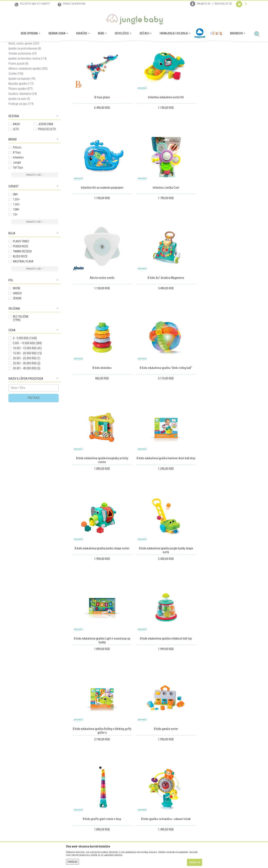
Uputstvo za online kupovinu (82, 785)
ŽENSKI (17, 339)
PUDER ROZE (21, 287)
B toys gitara (102, 138)
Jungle (17, 203)
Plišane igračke (21, 129)
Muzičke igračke (21, 124)
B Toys (17, 193)
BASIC (17, 165)
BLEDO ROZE (20, 297)
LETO (16, 170)
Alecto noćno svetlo (166, 228)
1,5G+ (16, 240)
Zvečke (16, 114)
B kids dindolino (102, 318)
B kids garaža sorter (102, 588)
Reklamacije (129, 785)
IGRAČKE (41, 46)
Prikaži (204, 62)
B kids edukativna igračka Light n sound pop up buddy (102, 500)
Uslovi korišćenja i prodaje (80, 773)
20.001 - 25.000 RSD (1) (27, 399)
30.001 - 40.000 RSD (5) (27, 409)
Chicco (17, 188)
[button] (259, 34)
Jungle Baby (15, 46)
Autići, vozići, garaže (24, 84)
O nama (13, 773)
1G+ (15, 255)
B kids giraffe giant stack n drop (166, 588)
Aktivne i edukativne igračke (28, 109)
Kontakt (13, 785)
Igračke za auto (19, 139)
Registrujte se (223, 4)
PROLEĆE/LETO (47, 170)
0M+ (15, 235)
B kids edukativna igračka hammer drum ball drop (102, 408)
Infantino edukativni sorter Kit (166, 138)
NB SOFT (142, 857)
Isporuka (127, 773)
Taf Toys (18, 208)
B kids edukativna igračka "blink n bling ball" (166, 318)
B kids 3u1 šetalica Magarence (230, 228)
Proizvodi (29, 46)
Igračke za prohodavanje (25, 89)
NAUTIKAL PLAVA (23, 302)
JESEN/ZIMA (46, 165)
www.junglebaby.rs (117, 857)
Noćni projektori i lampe (26, 74)
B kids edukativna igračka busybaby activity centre (230, 320)
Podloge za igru (21, 144)
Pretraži (34, 438)
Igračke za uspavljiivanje (25, 79)
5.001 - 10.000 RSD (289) (27, 384)
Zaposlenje (15, 779)
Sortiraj (147, 62)
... (239, 629)
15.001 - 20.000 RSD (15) (27, 394)
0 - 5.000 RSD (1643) (25, 379)
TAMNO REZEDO (22, 292)
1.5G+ (16, 245)
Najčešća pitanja (75, 808)
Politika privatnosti (76, 803)
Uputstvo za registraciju (79, 779)
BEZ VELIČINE (21, 359)
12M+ (16, 250)
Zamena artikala (131, 779)
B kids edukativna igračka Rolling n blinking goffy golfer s (230, 500)
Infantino (18, 198)
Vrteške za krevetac (23, 94)
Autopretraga (129, 62)
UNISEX (17, 334)
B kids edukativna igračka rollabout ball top (166, 498)
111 (248, 629)
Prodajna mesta (18, 791)
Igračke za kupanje (22, 119)
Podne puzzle (18, 104)
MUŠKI (17, 329)
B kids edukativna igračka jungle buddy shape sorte (230, 410)
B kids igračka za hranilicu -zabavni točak (230, 588)
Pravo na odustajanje (134, 797)
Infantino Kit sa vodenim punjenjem (230, 138)
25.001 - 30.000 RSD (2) (27, 404)
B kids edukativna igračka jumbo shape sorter (166, 408)
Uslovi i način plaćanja (78, 791)
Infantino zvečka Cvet (102, 228)
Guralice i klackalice (23, 134)
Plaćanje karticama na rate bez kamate (87, 797)
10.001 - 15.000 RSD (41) (27, 389)
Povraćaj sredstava (133, 791)
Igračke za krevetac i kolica (28, 99)
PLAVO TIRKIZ (21, 282)
